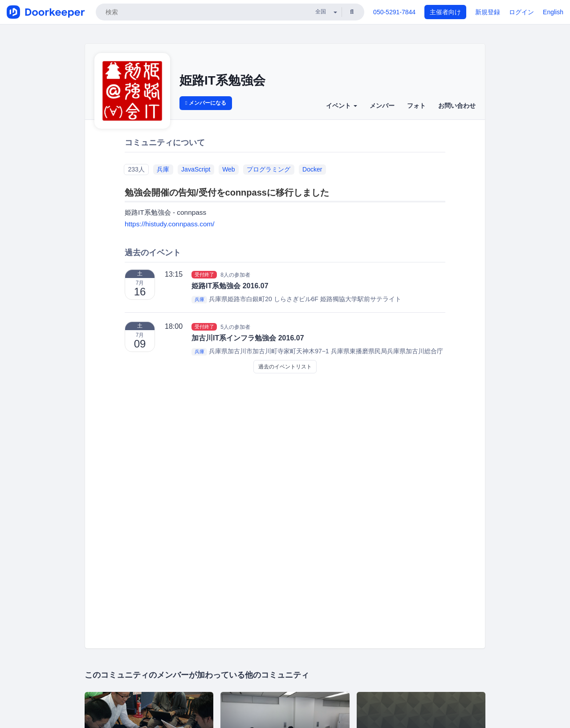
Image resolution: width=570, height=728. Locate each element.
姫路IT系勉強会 (222, 80)
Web (229, 169)
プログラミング (269, 169)
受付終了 (204, 274)
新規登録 (488, 12)
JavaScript (196, 169)
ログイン (521, 12)
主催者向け (445, 12)
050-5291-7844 (394, 12)
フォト (416, 106)
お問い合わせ (457, 106)
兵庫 (163, 169)
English (553, 12)
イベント (342, 106)
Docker (312, 169)
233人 (136, 169)
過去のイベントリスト (285, 367)
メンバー (382, 106)
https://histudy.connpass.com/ (170, 224)
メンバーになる (206, 103)
